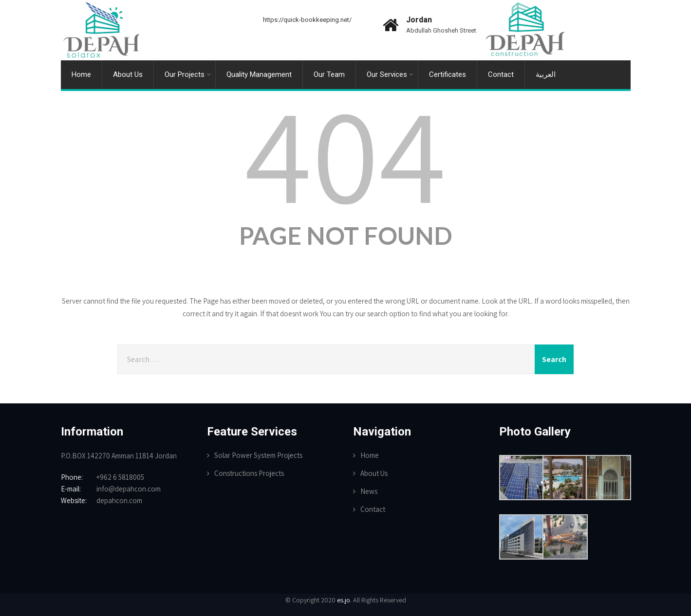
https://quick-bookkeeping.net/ (307, 20)
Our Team (329, 74)
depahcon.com (119, 500)
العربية (546, 74)
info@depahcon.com (129, 489)
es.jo (344, 600)
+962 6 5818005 (120, 477)
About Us (128, 74)
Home (81, 74)
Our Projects (188, 74)
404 (346, 153)
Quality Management (259, 74)
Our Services (390, 74)
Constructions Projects (249, 473)
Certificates (448, 74)
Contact (501, 74)
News (369, 491)
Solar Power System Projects (258, 455)
